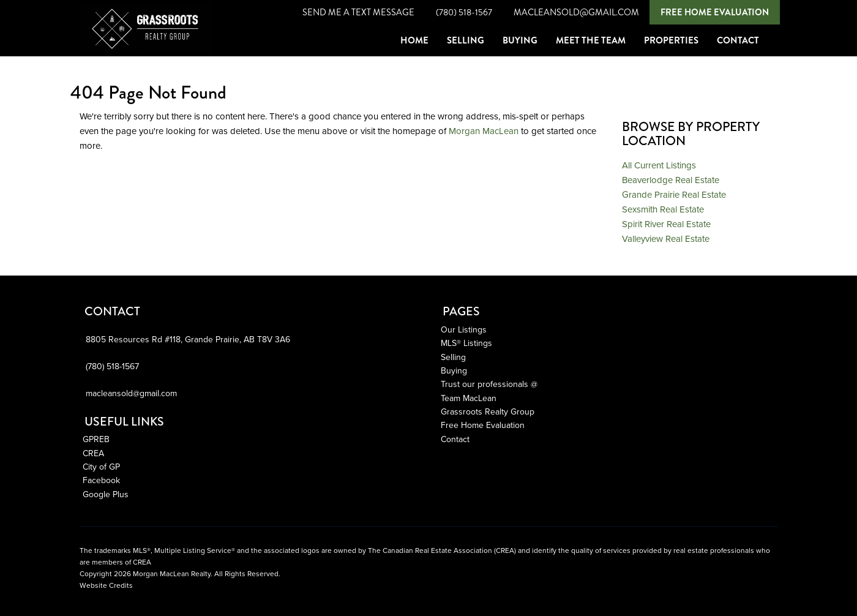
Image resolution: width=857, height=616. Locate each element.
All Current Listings (659, 165)
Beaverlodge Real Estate (671, 180)
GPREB (96, 439)
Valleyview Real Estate (666, 239)
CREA (93, 453)
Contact (455, 439)
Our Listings (464, 330)
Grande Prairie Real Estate (674, 195)
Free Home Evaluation (715, 13)
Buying (454, 371)
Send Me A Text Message (358, 12)
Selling (453, 357)
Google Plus (106, 494)
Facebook (101, 480)
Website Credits (106, 585)
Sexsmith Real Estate (663, 209)
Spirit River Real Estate (666, 224)
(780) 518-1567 (464, 12)
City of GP (101, 467)
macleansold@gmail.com (576, 12)
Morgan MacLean (484, 131)
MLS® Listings (466, 343)
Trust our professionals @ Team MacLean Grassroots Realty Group (489, 398)
